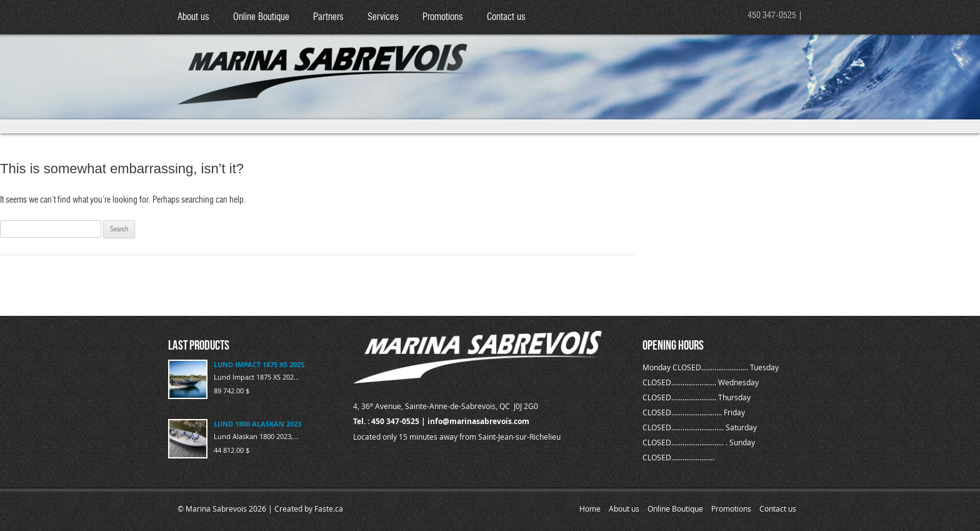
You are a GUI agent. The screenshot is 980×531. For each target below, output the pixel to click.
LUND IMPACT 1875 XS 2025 (259, 364)
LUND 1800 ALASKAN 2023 (257, 424)
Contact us (506, 17)
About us (193, 17)
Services (383, 17)
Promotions (443, 17)
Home (590, 508)
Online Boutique (261, 17)
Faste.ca (329, 508)
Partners (328, 17)
